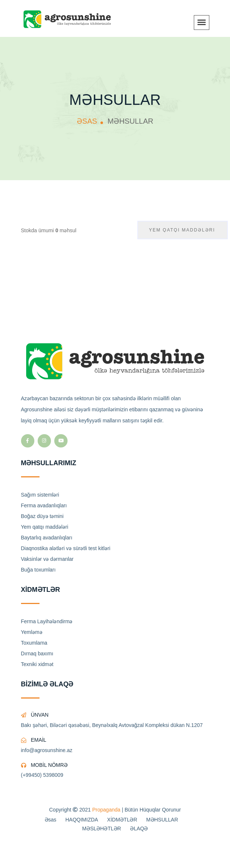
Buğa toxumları (38, 570)
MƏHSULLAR (162, 820)
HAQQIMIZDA (82, 820)
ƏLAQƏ (139, 828)
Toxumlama (34, 643)
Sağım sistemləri (40, 495)
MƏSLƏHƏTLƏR (102, 828)
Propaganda (106, 810)
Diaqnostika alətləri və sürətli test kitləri (66, 548)
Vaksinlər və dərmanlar (47, 559)
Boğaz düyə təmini (42, 516)
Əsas (51, 820)
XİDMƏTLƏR (122, 820)
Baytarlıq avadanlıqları (47, 538)
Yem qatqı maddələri (45, 527)
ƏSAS (87, 121)
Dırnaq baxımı (37, 653)
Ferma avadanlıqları (44, 505)
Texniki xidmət (37, 664)
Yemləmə (32, 632)
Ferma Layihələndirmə (47, 621)
